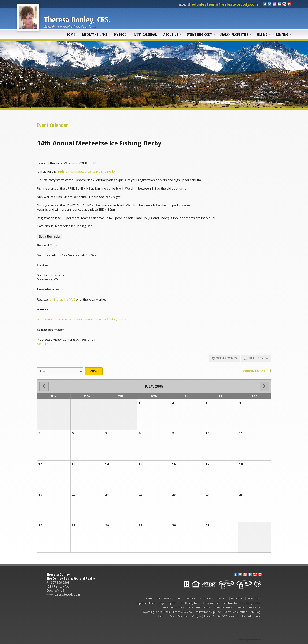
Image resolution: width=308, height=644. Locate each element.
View (94, 371)
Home (71, 34)
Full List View (256, 358)
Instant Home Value (248, 607)
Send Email (45, 344)
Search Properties (234, 34)
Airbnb (162, 616)
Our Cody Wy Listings (169, 599)
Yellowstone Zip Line (208, 612)
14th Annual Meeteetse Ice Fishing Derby (87, 171)
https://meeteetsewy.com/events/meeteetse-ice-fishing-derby (82, 319)
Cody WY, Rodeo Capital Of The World (215, 616)
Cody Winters (211, 603)
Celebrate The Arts (199, 607)
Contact (190, 599)
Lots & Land (206, 599)
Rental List (237, 599)
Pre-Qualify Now (190, 603)
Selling (262, 34)
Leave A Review (183, 612)
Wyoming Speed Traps (156, 612)
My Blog (120, 34)
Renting (282, 34)
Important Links (94, 34)
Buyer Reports (168, 603)
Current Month (257, 371)
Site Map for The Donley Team (241, 603)
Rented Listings (251, 616)
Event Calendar (145, 34)
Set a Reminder (50, 236)
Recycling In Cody (173, 607)
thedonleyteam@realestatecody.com (223, 4)
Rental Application (236, 612)
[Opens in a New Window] (250, 633)
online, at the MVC (62, 299)
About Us (171, 34)
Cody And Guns (223, 607)
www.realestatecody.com (63, 594)
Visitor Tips (254, 599)
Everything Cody (199, 34)
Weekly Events (225, 358)
